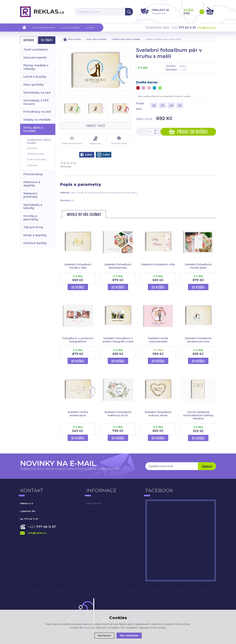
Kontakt (90, 28)
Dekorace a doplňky (32, 184)
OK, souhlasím (129, 635)
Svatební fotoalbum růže (158, 264)
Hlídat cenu (95, 141)
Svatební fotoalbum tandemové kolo (198, 340)
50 (180, 106)
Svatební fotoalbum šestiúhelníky (118, 266)
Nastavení (104, 635)
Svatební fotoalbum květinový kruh (118, 414)
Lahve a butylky (35, 77)
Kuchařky (32, 148)
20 (154, 106)
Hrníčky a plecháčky (31, 218)
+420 (42, 527)
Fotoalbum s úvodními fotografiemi (78, 340)
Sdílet (86, 155)
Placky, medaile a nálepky (36, 67)
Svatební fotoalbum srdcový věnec (158, 414)
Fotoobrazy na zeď (37, 112)
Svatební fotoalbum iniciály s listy (78, 266)
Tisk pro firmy (33, 227)
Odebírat (207, 466)
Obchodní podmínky (44, 28)
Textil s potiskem (36, 50)
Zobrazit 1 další (95, 126)
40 (171, 106)
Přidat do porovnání (72, 140)
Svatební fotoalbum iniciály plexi (198, 266)
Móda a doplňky (35, 235)
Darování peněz (35, 58)
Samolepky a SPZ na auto (36, 102)
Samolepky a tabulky (33, 206)
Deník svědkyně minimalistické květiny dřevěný (198, 415)
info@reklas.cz (207, 28)
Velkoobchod (94, 503)
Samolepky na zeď (37, 93)
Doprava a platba (70, 28)
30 (163, 106)
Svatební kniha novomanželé (158, 340)
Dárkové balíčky (35, 243)
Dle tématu (47, 40)
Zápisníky (32, 165)
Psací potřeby (33, 85)
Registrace (157, 13)
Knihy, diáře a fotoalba (33, 129)
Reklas (183, 66)
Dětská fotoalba (36, 154)
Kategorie (29, 40)
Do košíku (78, 287)
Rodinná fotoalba (36, 159)
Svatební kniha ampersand (78, 414)
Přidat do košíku (188, 132)
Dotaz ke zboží (119, 140)
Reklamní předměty (30, 195)
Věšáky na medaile (37, 120)
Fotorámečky (33, 174)
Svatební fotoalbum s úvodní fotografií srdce (118, 340)
